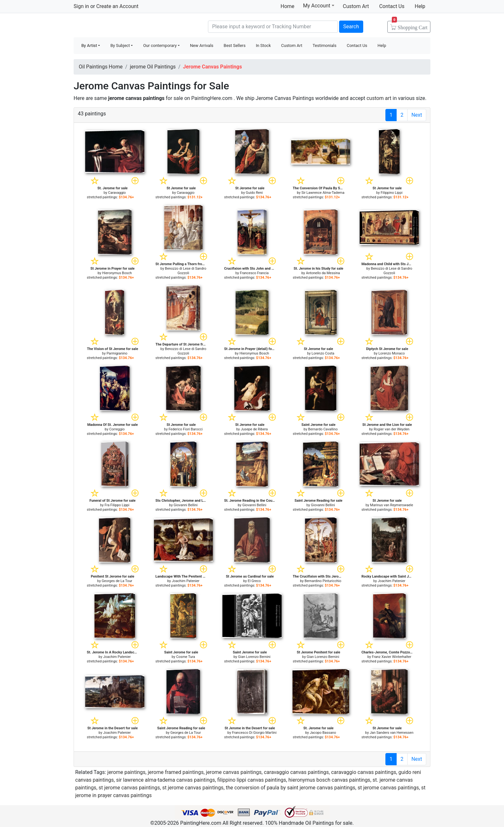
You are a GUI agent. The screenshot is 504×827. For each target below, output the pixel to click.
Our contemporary (160, 45)
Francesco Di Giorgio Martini (254, 733)
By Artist (89, 45)
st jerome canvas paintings (129, 788)
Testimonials (324, 45)
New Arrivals (202, 45)
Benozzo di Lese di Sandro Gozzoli (186, 271)
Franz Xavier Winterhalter (392, 657)
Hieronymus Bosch (117, 273)
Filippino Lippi (392, 193)
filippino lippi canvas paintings (252, 780)
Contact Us (392, 6)
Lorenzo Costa (323, 353)
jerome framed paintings (176, 772)
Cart (410, 25)
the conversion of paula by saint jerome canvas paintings (291, 788)
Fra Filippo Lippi (117, 505)
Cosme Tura (186, 657)
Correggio (117, 429)
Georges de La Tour (117, 581)
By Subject (120, 45)
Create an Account (117, 6)
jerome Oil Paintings (153, 67)
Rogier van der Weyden (392, 429)
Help (420, 6)
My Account (319, 5)
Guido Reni (254, 193)
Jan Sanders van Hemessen (392, 733)
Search (351, 27)
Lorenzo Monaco (392, 353)
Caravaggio (117, 193)
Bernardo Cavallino (323, 429)
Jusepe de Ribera (254, 429)
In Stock (263, 45)
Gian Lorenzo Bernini (254, 657)
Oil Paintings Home (101, 67)
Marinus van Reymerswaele (392, 505)
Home (288, 6)
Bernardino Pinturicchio (323, 581)
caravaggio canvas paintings (296, 772)
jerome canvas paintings (234, 772)
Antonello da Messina (323, 273)
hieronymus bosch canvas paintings (329, 780)
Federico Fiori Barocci (185, 429)
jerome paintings (126, 772)
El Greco (254, 581)
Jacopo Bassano (323, 733)
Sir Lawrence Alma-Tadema (323, 193)
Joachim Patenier (186, 581)
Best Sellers (235, 45)
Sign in (81, 6)
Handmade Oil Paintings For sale (122, 26)
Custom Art (356, 6)
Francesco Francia (254, 273)
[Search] (273, 27)
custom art (379, 98)
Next (417, 115)
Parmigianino (117, 353)
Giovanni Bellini (186, 505)
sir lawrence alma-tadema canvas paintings (166, 780)
